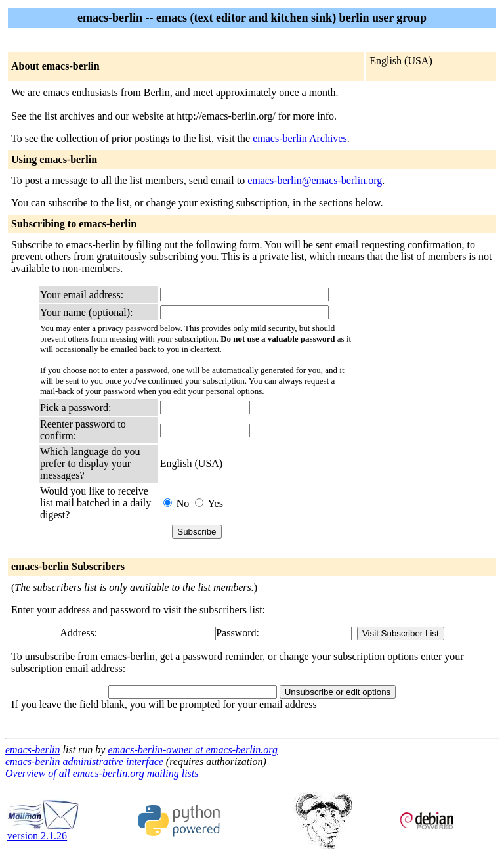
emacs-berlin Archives (300, 138)
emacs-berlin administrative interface (84, 762)
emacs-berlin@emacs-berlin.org (315, 180)
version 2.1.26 (43, 831)
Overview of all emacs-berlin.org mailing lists (102, 773)
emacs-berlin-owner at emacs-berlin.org (192, 750)
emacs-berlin (33, 750)
